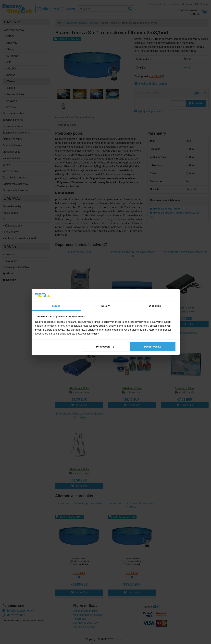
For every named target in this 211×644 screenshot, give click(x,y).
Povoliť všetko (153, 347)
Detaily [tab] (106, 306)
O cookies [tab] (155, 306)
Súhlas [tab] (56, 306)
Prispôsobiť (105, 347)
